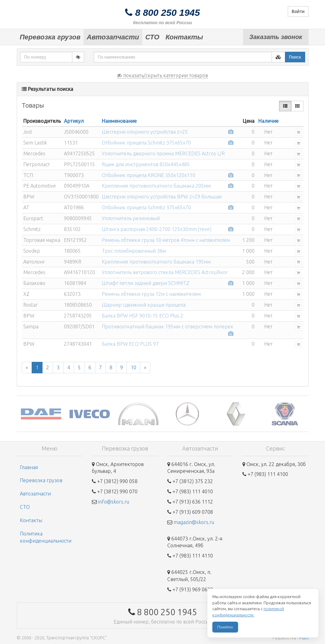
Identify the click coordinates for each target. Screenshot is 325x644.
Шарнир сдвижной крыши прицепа (144, 305)
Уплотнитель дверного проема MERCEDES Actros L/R (163, 153)
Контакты (184, 37)
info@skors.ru (114, 502)
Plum (304, 638)
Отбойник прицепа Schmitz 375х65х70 (146, 143)
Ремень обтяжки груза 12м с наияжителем (151, 294)
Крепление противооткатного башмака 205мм (156, 186)
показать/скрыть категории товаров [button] (163, 75)
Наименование (119, 121)
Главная (29, 467)
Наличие (268, 121)
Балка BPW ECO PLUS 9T (130, 344)
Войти (298, 11)
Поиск (295, 57)
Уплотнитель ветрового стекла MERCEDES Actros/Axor (165, 272)
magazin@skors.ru (194, 522)
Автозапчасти (113, 37)
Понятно (225, 627)
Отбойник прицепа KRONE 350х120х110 (149, 175)
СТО (152, 37)
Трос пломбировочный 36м (134, 251)
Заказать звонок (276, 37)
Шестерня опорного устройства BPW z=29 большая (162, 197)
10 (133, 367)
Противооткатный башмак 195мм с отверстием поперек (168, 326)
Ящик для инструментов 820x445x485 (146, 164)
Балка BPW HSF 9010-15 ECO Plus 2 (142, 316)
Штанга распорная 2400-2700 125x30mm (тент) (157, 229)
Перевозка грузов (50, 37)
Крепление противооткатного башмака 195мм (156, 262)
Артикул (74, 121)
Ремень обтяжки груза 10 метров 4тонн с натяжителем (166, 240)
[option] (41, 414)
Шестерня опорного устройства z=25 (145, 132)
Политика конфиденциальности (46, 537)
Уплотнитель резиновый (131, 218)
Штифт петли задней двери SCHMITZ (146, 283)
